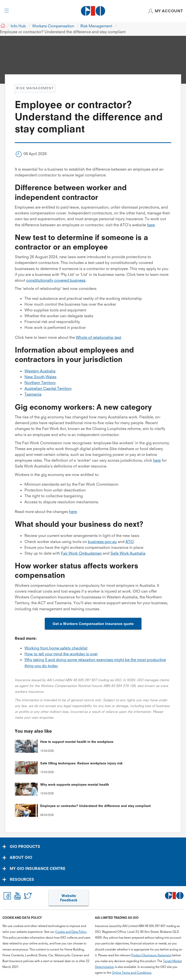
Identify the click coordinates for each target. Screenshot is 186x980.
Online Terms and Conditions (132, 973)
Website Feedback (69, 898)
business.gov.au (102, 542)
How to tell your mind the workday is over (61, 654)
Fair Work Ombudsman (81, 553)
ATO (130, 542)
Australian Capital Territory (48, 388)
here (151, 225)
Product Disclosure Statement (151, 955)
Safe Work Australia (128, 553)
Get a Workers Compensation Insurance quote (93, 624)
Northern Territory (40, 383)
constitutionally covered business (56, 280)
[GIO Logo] (93, 11)
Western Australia (40, 371)
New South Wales (40, 377)
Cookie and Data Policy (71, 932)
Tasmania (33, 394)
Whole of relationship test (98, 337)
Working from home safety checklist (56, 648)
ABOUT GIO (21, 857)
